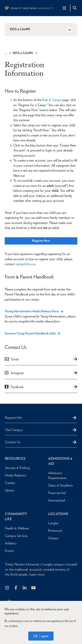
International (57, 500)
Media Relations (16, 475)
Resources (15, 459)
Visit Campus (14, 430)
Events (9, 551)
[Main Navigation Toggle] (64, 8)
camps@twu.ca (25, 264)
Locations (58, 514)
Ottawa (53, 538)
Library (10, 490)
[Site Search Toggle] (75, 8)
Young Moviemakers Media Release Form (32, 311)
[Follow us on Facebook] (16, 588)
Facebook (17, 387)
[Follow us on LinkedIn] (25, 588)
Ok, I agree (41, 636)
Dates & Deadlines (60, 485)
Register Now (41, 241)
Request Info (13, 418)
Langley (53, 523)
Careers (10, 483)
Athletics (11, 543)
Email (15, 359)
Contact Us (13, 442)
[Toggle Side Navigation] (69, 30)
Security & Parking (17, 468)
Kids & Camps (23, 53)
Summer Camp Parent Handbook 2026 (30, 333)
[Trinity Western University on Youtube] (34, 588)
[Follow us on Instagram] (7, 588)
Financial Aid (57, 493)
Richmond (55, 531)
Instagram (17, 373)
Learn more (37, 574)
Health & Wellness (17, 528)
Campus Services (16, 536)
